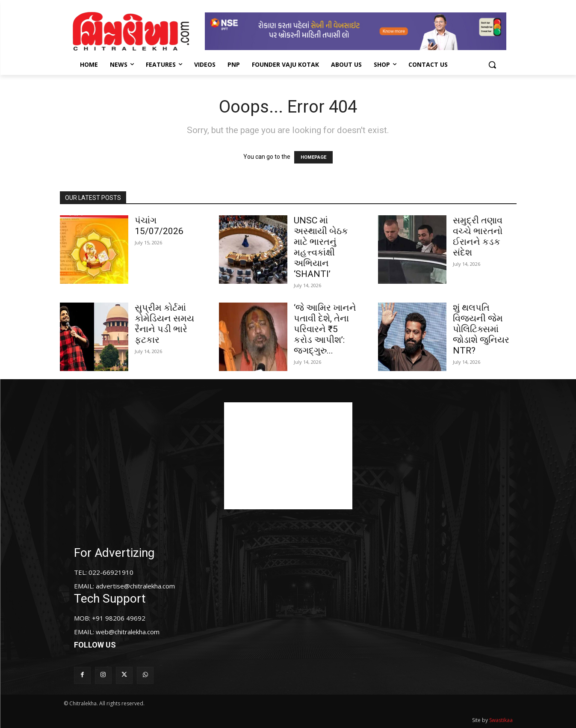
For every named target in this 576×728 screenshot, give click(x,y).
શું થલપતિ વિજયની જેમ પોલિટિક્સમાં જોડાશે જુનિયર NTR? (481, 329)
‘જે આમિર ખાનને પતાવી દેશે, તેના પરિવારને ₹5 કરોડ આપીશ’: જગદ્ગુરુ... (325, 329)
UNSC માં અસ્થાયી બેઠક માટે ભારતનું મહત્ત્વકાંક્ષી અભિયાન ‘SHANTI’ (321, 247)
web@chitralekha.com (128, 632)
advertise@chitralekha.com (135, 586)
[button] (492, 65)
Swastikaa (501, 720)
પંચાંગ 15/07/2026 (159, 226)
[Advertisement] (288, 456)
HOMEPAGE (313, 157)
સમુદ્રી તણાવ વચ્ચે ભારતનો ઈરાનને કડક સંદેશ (478, 236)
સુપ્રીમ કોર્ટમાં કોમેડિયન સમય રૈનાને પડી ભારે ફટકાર (164, 324)
